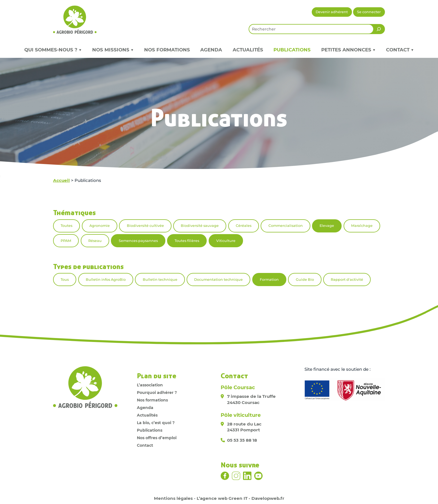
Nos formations (167, 50)
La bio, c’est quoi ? (156, 423)
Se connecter (369, 12)
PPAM (66, 241)
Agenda (211, 50)
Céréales (244, 226)
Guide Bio (305, 280)
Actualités (248, 50)
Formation (269, 280)
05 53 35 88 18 (242, 440)
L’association (150, 385)
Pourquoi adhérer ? (157, 393)
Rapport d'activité (347, 280)
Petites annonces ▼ (348, 50)
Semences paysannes (138, 241)
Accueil (61, 180)
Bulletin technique (160, 280)
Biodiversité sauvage (200, 226)
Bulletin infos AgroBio (106, 280)
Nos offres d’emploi (157, 438)
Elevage (327, 226)
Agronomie (100, 226)
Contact (145, 445)
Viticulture (226, 241)
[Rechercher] (379, 29)
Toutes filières (187, 241)
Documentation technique (218, 280)
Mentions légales (173, 498)
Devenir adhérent (332, 12)
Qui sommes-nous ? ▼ (53, 50)
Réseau (95, 241)
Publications (292, 50)
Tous (65, 280)
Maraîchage (362, 226)
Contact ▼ (400, 50)
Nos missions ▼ (113, 50)
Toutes (66, 226)
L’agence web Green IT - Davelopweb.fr (241, 498)
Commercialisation (286, 226)
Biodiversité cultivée (145, 226)
